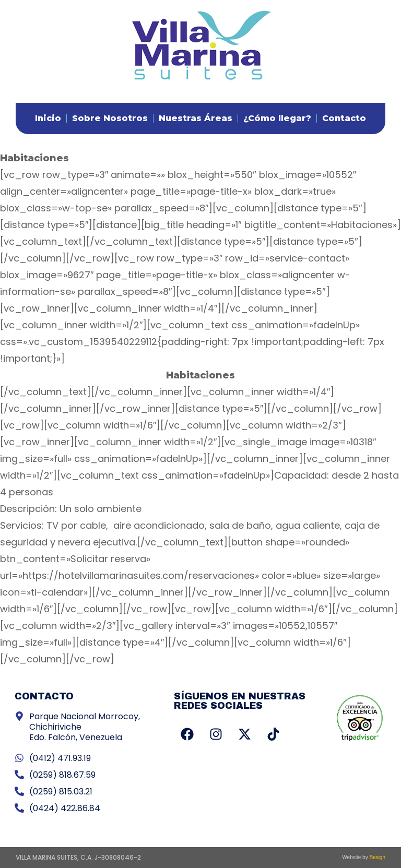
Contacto (344, 118)
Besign (377, 857)
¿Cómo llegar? (277, 118)
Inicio (48, 118)
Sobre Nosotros (110, 118)
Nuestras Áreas (196, 118)
